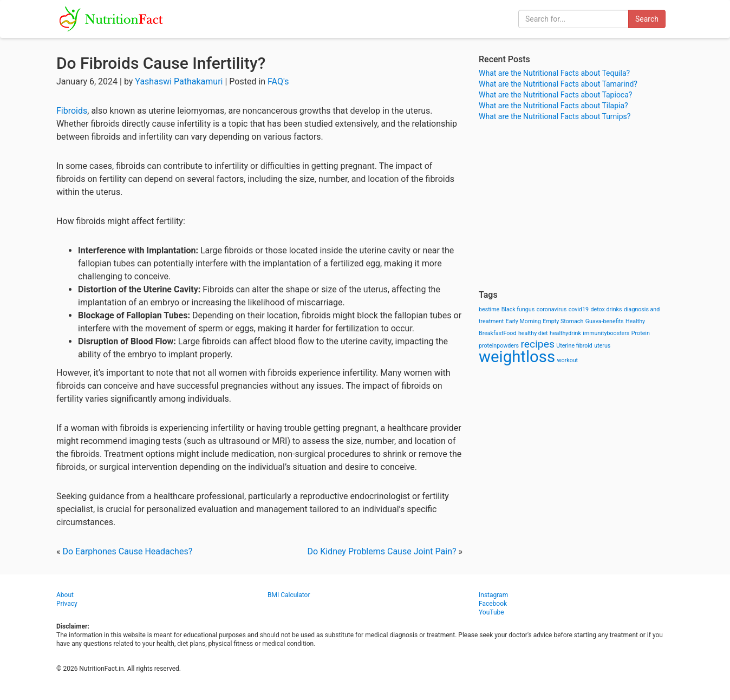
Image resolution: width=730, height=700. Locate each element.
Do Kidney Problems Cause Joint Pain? (382, 551)
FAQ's (278, 81)
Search (647, 19)
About (65, 595)
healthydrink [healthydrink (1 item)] (565, 333)
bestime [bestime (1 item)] (489, 309)
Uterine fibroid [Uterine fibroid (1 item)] (574, 346)
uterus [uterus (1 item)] (602, 346)
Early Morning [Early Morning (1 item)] (523, 321)
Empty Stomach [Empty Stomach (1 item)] (563, 321)
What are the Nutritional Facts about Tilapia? (553, 106)
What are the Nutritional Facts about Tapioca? (555, 95)
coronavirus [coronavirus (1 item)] (552, 309)
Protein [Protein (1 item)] (641, 333)
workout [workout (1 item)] (568, 360)
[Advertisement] (576, 206)
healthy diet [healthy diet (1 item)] (533, 333)
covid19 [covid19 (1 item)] (579, 309)
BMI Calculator (289, 595)
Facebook (493, 604)
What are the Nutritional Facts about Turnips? (555, 116)
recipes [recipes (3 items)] (538, 344)
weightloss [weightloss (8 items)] (517, 357)
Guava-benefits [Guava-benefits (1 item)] (605, 321)
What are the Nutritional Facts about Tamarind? (558, 84)
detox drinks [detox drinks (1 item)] (607, 309)
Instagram (493, 595)
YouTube (491, 612)
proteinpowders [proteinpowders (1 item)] (499, 346)
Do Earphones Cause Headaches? (127, 551)
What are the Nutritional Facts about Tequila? (554, 73)
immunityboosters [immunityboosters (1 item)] (606, 333)
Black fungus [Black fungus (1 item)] (518, 309)
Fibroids (72, 111)
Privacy (67, 604)
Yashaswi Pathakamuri (179, 81)
